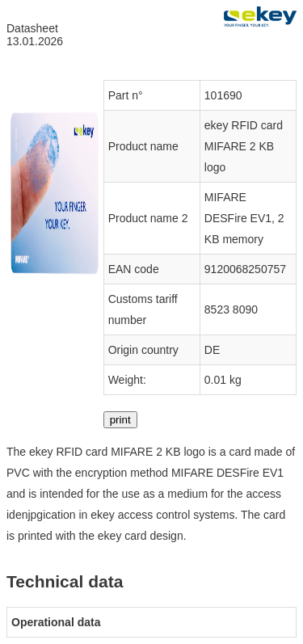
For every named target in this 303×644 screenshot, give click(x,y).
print (120, 420)
